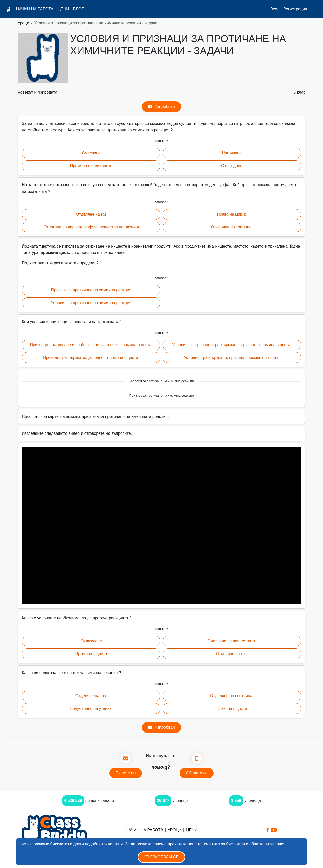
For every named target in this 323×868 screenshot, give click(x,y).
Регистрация (295, 9)
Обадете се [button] (197, 773)
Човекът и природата (37, 92)
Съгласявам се (161, 857)
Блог (78, 9)
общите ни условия (267, 844)
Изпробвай (161, 107)
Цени (63, 9)
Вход (275, 9)
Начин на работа (35, 9)
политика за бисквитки (224, 844)
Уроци (23, 23)
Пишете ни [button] (126, 773)
